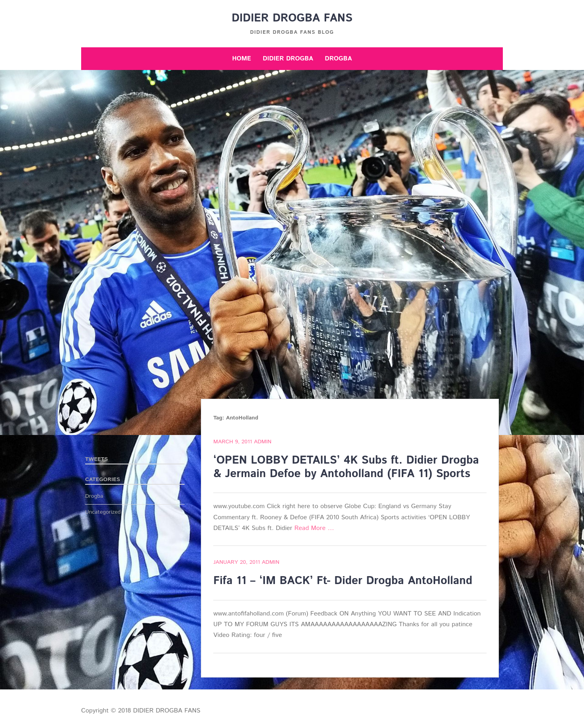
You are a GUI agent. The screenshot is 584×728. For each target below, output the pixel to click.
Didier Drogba (288, 59)
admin (263, 442)
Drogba (339, 59)
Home (241, 59)
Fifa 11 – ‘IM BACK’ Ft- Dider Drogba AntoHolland (343, 581)
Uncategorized (103, 512)
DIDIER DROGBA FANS (292, 18)
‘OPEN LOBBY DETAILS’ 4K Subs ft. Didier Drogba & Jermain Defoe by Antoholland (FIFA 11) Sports (346, 467)
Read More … (314, 528)
